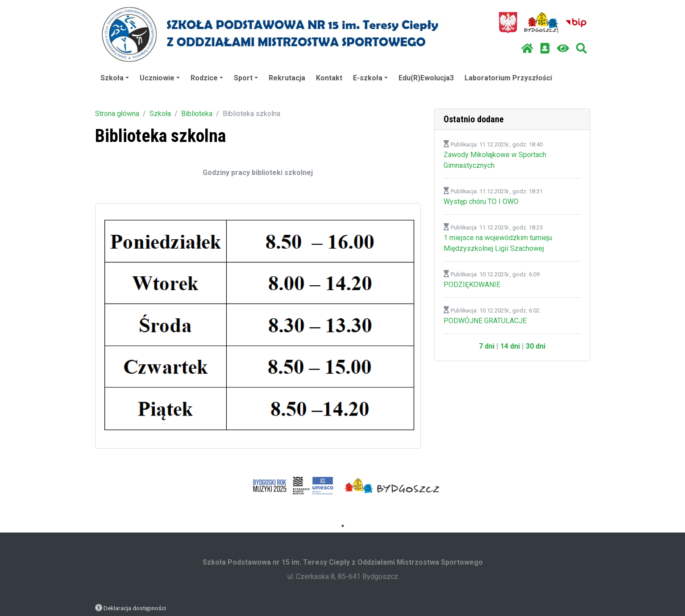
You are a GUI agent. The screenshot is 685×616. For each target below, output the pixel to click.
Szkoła (115, 78)
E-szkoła (370, 78)
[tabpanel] (293, 486)
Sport (246, 78)
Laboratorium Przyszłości (508, 78)
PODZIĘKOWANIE (472, 285)
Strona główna (117, 114)
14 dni (510, 346)
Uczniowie (160, 78)
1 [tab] (343, 526)
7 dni (487, 346)
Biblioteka (197, 114)
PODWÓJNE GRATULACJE (485, 321)
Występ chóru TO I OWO (481, 202)
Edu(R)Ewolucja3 (426, 78)
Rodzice (207, 78)
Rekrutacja (287, 78)
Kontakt (329, 78)
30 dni (536, 346)
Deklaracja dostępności (135, 608)
